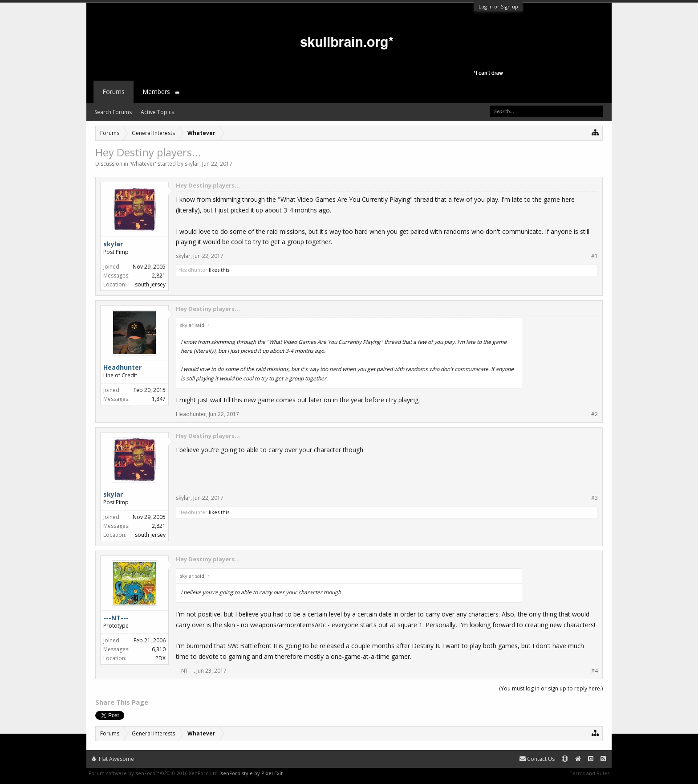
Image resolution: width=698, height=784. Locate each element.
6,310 (159, 649)
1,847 (159, 399)
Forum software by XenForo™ (154, 773)
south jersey (150, 284)
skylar (192, 164)
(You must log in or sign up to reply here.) (551, 688)
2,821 (159, 276)
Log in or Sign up (498, 6)
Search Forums (113, 112)
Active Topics (157, 112)
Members (156, 92)
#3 (595, 498)
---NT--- (185, 671)
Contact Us (537, 759)
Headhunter (193, 270)
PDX (160, 658)
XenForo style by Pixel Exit (252, 773)
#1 (595, 256)
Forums (114, 92)
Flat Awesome (113, 759)
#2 (595, 414)
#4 (595, 671)
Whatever (143, 164)
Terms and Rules (589, 773)
